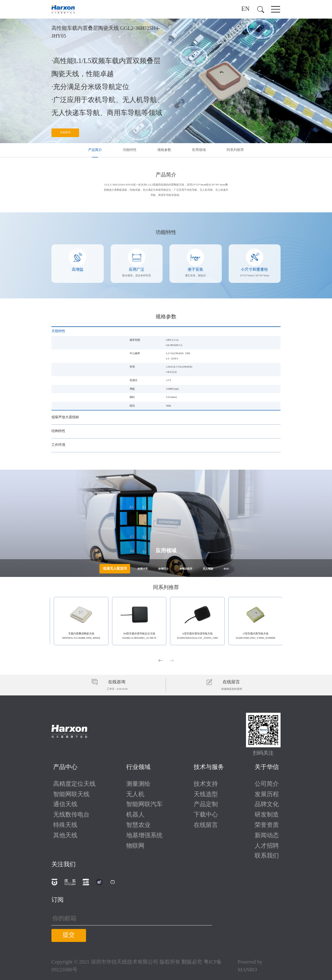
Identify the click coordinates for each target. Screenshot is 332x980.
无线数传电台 (71, 815)
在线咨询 (65, 133)
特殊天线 (65, 825)
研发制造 (267, 815)
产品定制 (206, 805)
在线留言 (206, 825)
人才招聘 (267, 846)
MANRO (247, 970)
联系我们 (267, 856)
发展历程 (267, 794)
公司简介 (267, 784)
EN (245, 9)
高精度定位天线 (74, 784)
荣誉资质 (267, 825)
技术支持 (206, 784)
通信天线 (65, 805)
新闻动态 (267, 836)
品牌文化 (267, 805)
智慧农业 (138, 825)
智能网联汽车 (144, 805)
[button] (261, 10)
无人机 (135, 794)
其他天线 (65, 836)
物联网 (135, 846)
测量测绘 (138, 784)
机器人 (135, 815)
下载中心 (206, 815)
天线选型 (206, 794)
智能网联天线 (71, 794)
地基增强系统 (144, 836)
